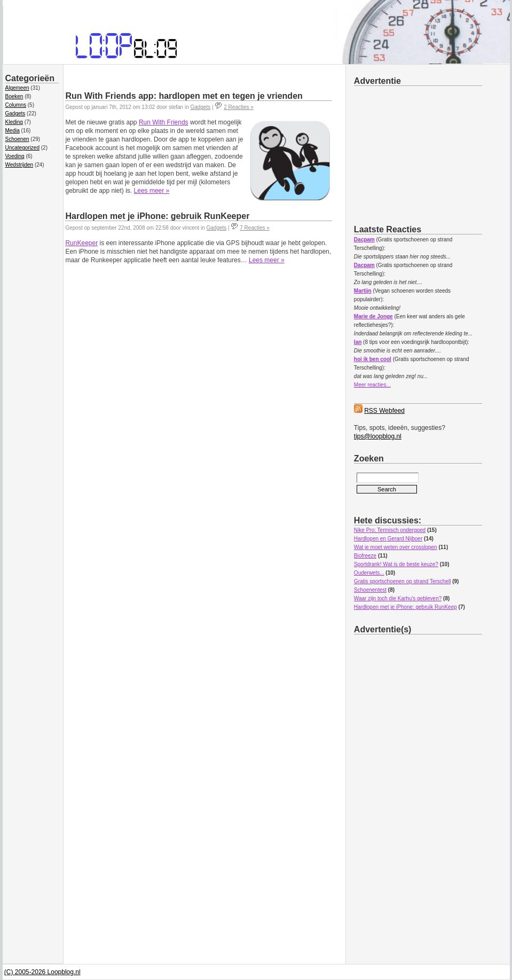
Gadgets (15, 113)
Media (13, 131)
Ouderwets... (369, 573)
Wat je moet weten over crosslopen (396, 547)
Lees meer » (152, 191)
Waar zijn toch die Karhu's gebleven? (398, 598)
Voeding (15, 156)
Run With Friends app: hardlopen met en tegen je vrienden (184, 96)
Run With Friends (164, 122)
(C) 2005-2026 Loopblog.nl (42, 972)
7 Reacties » (255, 228)
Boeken (14, 96)
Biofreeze (365, 556)
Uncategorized (22, 148)
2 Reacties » (239, 107)
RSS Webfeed (384, 411)
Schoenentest (370, 590)
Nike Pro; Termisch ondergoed (390, 530)
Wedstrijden (19, 165)
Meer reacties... (372, 385)
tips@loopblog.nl (378, 436)
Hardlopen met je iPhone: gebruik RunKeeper (157, 216)
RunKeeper (81, 243)
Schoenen (17, 139)
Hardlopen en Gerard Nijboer (388, 539)
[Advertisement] (433, 153)
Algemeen (17, 88)
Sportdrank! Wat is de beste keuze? (396, 564)
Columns (16, 105)
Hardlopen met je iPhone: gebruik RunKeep (405, 607)
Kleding (14, 122)
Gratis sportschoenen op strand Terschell (403, 581)
